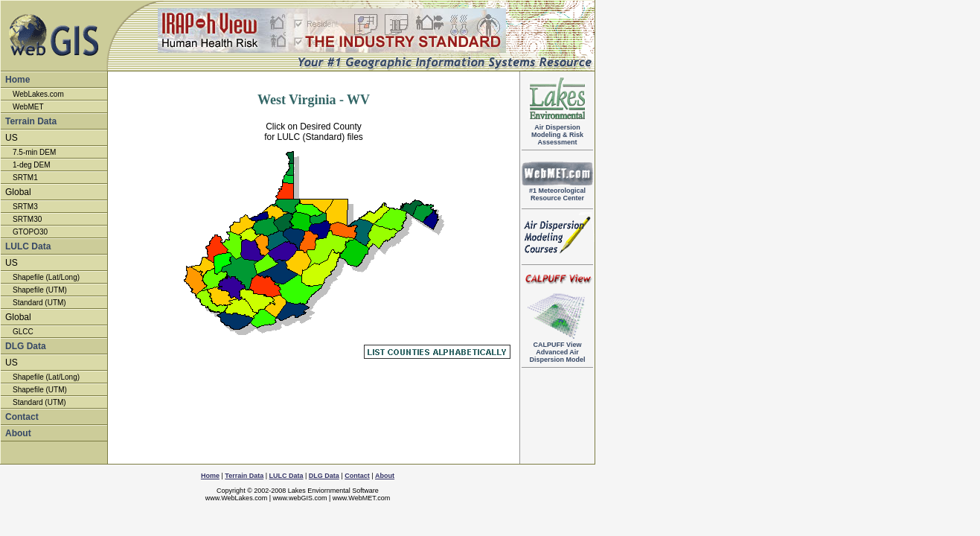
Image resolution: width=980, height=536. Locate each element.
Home (17, 80)
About (18, 433)
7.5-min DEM (34, 152)
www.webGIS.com (300, 498)
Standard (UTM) (39, 303)
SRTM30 (27, 219)
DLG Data (26, 346)
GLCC (23, 332)
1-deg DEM (32, 165)
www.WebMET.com (361, 498)
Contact (22, 417)
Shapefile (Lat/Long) (46, 277)
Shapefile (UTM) (40, 290)
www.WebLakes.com (236, 498)
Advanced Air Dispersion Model (557, 349)
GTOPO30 (30, 232)
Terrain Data (31, 121)
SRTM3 (25, 207)
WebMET (28, 107)
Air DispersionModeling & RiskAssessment (557, 132)
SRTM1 (25, 178)
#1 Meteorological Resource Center (557, 191)
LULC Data (28, 246)
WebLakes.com (38, 94)
